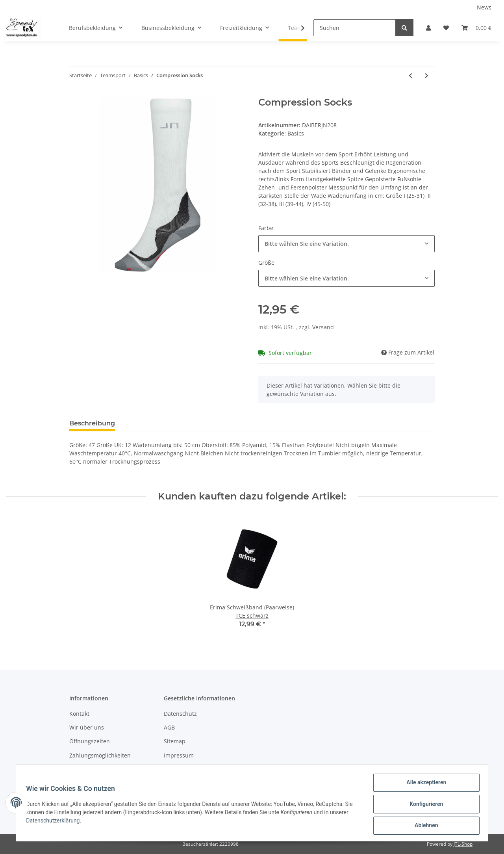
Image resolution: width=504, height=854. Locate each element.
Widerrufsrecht (184, 769)
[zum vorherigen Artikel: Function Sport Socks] (410, 75)
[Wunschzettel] (446, 28)
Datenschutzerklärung (56, 822)
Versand (323, 327)
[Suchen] (355, 28)
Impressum (179, 755)
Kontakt (79, 714)
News (484, 7)
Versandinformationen (99, 769)
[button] (428, 28)
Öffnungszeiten (90, 741)
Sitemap (175, 741)
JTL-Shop (463, 844)
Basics (296, 133)
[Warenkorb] (476, 28)
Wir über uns (87, 727)
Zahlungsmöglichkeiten (100, 755)
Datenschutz (180, 714)
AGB (169, 727)
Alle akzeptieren (423, 785)
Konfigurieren (423, 806)
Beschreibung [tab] (92, 423)
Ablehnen (423, 826)
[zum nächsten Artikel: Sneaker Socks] (427, 75)
